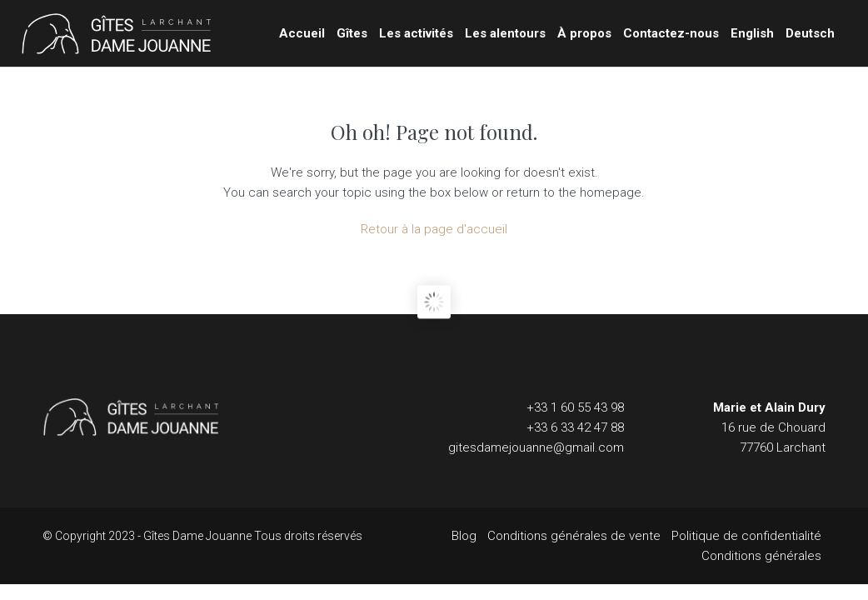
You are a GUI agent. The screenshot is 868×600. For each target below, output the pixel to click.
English (752, 33)
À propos (584, 33)
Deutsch (810, 33)
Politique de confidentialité (746, 536)
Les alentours (505, 33)
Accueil (302, 33)
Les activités (416, 33)
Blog (464, 536)
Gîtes (352, 33)
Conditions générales (761, 556)
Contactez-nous (671, 33)
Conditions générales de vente (574, 536)
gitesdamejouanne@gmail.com (536, 447)
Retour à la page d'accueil (434, 229)
